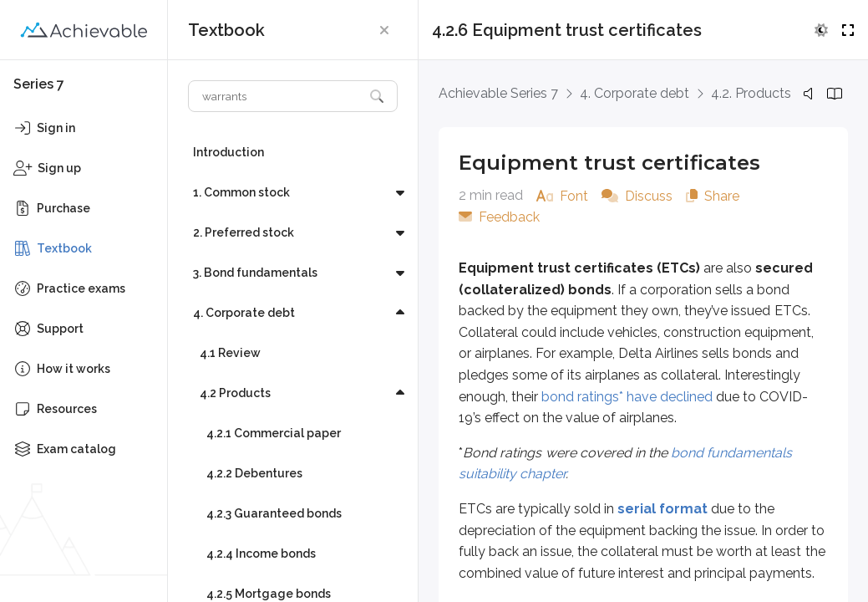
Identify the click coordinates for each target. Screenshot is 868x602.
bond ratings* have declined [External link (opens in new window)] (627, 397)
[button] (384, 30)
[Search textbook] (276, 96)
